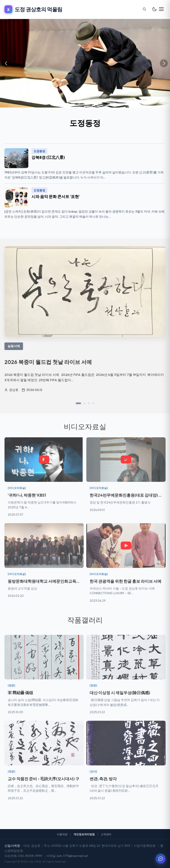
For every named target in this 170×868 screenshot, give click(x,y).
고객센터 (106, 834)
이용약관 (62, 834)
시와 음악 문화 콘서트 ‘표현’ (56, 197)
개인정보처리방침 (84, 834)
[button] (78, 408)
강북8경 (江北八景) (48, 157)
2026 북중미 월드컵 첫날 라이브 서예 (48, 367)
